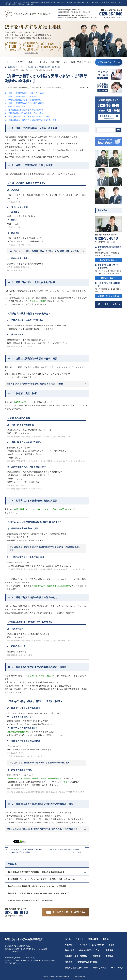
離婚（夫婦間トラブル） (90, 950)
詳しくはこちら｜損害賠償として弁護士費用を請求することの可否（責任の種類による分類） (45, 548)
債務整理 (69, 962)
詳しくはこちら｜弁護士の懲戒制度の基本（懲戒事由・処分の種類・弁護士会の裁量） (45, 251)
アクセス (88, 62)
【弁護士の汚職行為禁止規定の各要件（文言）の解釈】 (66, 851)
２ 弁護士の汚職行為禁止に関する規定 (22, 96)
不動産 (111, 945)
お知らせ (79, 939)
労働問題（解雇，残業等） (76, 956)
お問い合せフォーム (107, 62)
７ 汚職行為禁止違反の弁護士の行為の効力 (24, 113)
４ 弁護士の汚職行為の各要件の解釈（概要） (25, 103)
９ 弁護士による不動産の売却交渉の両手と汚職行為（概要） (31, 120)
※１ (38, 482)
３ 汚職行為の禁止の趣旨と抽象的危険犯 (23, 100)
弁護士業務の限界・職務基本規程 (50, 67)
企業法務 (109, 950)
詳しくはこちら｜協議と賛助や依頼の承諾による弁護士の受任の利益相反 (39, 763)
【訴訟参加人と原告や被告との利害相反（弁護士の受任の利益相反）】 (26, 851)
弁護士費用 (55, 62)
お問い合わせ (98, 945)
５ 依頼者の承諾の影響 (15, 106)
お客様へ (30, 62)
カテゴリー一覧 (100, 968)
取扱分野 (19, 62)
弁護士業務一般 (31, 67)
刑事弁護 (97, 956)
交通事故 (109, 956)
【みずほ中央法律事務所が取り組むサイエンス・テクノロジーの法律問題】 (38, 886)
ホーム (9, 62)
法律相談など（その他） (16, 67)
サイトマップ (117, 968)
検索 (119, 130)
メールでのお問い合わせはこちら (69, 912)
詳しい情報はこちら (108, 304)
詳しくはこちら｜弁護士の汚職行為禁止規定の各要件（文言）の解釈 (35, 384)
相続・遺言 (70, 950)
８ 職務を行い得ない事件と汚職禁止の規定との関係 (28, 116)
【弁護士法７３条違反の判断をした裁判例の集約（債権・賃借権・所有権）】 (39, 893)
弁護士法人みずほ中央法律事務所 (24, 939)
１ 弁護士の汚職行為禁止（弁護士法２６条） (25, 93)
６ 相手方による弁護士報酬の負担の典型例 (24, 110)
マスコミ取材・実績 (72, 62)
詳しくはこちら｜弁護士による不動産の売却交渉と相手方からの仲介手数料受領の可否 (42, 829)
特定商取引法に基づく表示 (76, 968)
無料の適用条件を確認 (32, 53)
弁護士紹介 (42, 62)
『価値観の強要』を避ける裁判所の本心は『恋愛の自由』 (31, 900)
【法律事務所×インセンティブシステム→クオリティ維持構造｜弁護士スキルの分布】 (42, 879)
